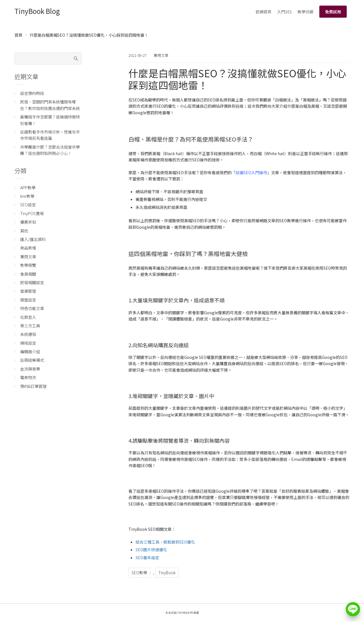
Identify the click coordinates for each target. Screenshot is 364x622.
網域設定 (28, 343)
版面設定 (28, 300)
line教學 (27, 196)
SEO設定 (28, 205)
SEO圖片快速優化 (151, 550)
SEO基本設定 (147, 557)
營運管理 (28, 291)
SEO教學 (139, 573)
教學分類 (305, 12)
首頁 (18, 35)
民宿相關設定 (32, 282)
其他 (24, 231)
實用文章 (161, 55)
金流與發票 (30, 369)
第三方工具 (30, 326)
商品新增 (28, 248)
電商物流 (28, 377)
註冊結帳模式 (32, 360)
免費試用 (333, 12)
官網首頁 (263, 12)
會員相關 (28, 274)
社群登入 (28, 317)
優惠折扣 (28, 222)
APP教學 (28, 188)
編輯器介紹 (30, 351)
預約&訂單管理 (33, 386)
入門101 (284, 12)
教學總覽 (28, 265)
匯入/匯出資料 (33, 239)
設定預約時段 (32, 93)
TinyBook (167, 573)
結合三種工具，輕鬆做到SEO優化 (165, 542)
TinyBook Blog (37, 11)
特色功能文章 (32, 308)
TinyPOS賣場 (32, 213)
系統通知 (28, 334)
